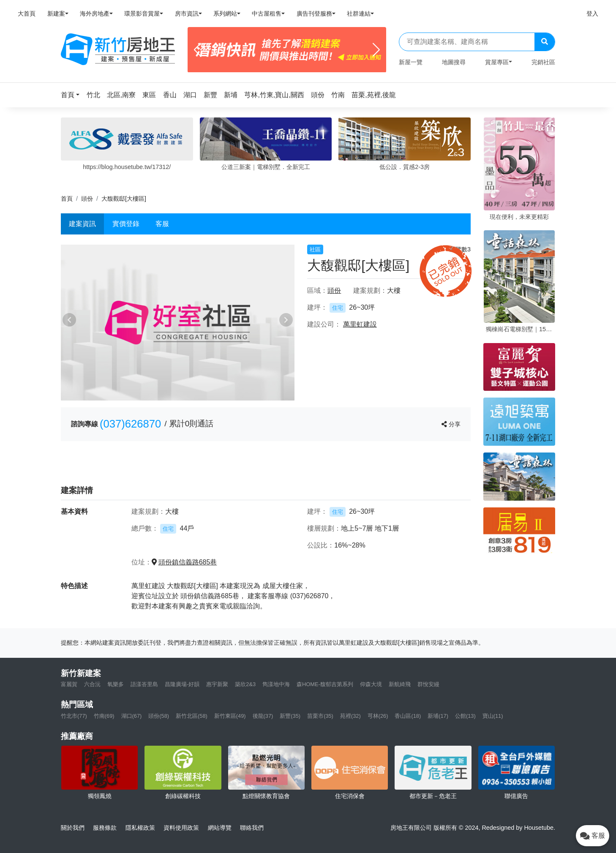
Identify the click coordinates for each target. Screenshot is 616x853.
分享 (451, 424)
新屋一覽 (411, 62)
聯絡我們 (252, 828)
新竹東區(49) (230, 716)
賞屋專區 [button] (497, 62)
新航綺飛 (400, 684)
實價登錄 (126, 224)
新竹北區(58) (192, 716)
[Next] (376, 50)
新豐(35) (290, 716)
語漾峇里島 (144, 684)
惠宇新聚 (217, 684)
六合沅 (92, 684)
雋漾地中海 (276, 684)
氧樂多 (116, 684)
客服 (162, 224)
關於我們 (73, 828)
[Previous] (198, 50)
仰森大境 (371, 684)
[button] (73, 95)
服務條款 (105, 828)
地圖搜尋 (454, 62)
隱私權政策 (140, 828)
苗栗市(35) (320, 716)
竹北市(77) (74, 716)
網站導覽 (220, 828)
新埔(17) (438, 716)
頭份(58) (159, 716)
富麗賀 (69, 684)
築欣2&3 (245, 684)
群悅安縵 (428, 684)
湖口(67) (132, 716)
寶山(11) (493, 716)
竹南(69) (104, 716)
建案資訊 (82, 224)
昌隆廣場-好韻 (182, 684)
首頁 (67, 199)
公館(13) (465, 716)
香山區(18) (408, 716)
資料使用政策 (181, 828)
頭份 (87, 199)
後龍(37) (263, 716)
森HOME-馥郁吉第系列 (325, 684)
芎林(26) (378, 716)
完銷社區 (543, 62)
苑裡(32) (350, 716)
